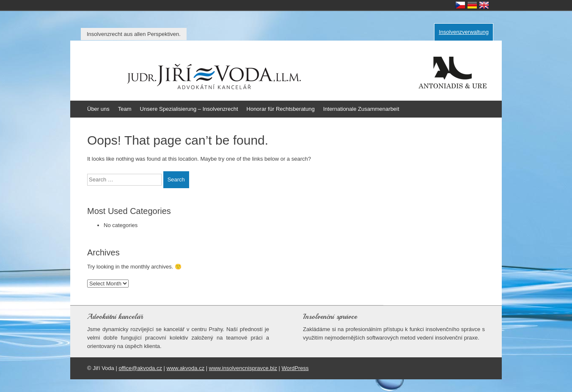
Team (125, 109)
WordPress (295, 368)
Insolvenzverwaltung (464, 32)
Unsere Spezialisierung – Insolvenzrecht (189, 109)
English (484, 5)
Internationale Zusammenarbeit (361, 109)
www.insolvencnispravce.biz (243, 368)
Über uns (98, 109)
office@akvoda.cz (140, 368)
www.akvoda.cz (186, 368)
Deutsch (472, 5)
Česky (460, 5)
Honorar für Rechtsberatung (281, 109)
